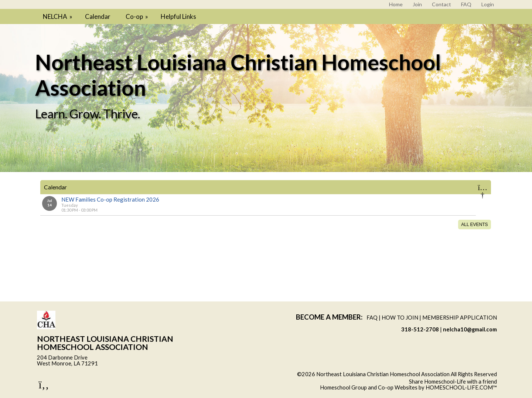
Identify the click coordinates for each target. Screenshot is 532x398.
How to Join (400, 318)
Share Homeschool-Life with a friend (453, 382)
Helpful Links (178, 16)
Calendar (98, 16)
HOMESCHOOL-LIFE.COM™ (461, 387)
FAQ (372, 318)
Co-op (137, 16)
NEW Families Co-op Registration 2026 (110, 199)
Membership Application (460, 318)
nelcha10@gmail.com (470, 329)
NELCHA (58, 16)
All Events (474, 225)
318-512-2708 (420, 329)
